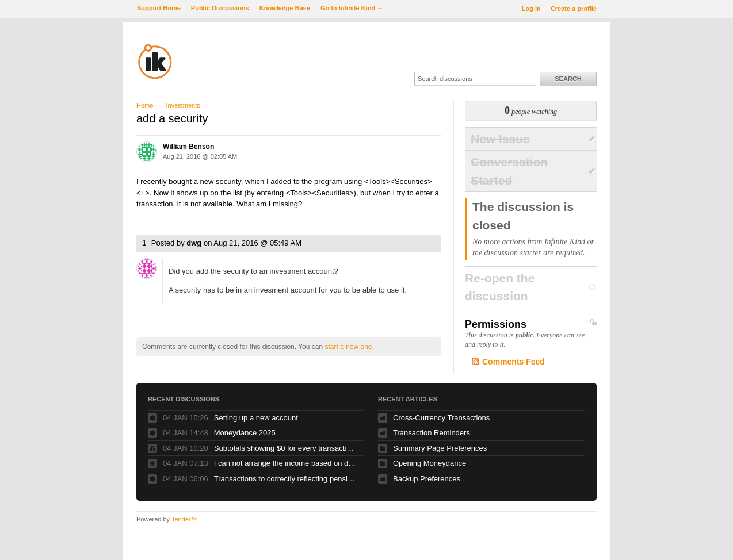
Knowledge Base (285, 8)
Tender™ (184, 519)
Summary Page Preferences (440, 448)
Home (145, 105)
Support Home (159, 8)
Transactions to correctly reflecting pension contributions (286, 479)
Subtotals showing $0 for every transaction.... (286, 448)
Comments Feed (514, 362)
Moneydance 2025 (245, 433)
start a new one (348, 347)
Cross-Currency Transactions (441, 418)
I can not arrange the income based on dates (286, 463)
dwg (194, 243)
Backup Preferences (427, 479)
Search (568, 79)
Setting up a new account (256, 418)
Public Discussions (220, 8)
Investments (183, 105)
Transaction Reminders (432, 433)
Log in (531, 9)
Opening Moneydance (430, 463)
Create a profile (574, 9)
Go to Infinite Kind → (352, 8)
